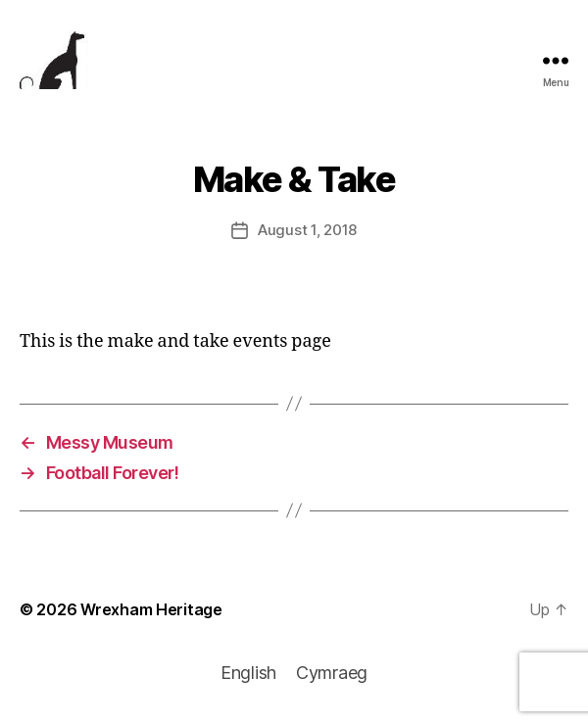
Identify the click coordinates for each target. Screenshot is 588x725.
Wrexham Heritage (151, 609)
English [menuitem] (248, 673)
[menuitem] (248, 673)
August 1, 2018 (307, 230)
